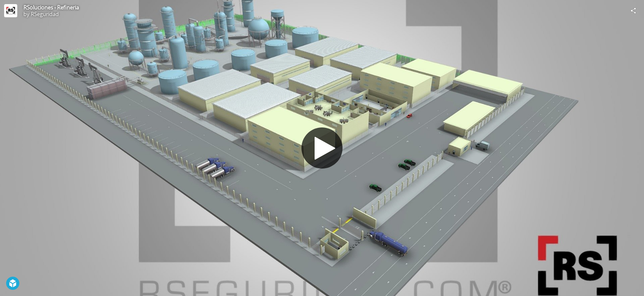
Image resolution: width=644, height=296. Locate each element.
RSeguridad (45, 14)
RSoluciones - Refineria (51, 7)
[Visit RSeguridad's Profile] (11, 11)
